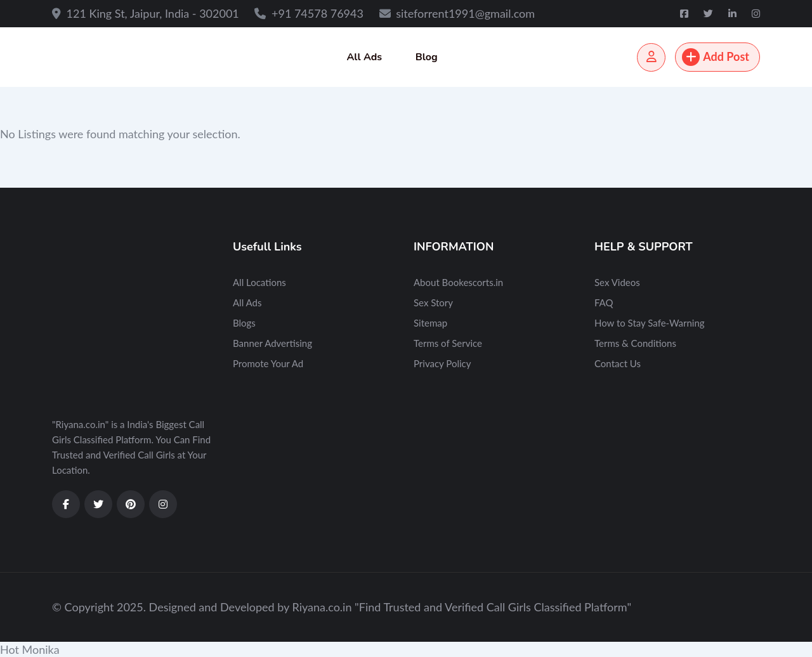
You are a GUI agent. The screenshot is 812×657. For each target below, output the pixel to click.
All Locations (259, 282)
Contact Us (618, 363)
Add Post (716, 57)
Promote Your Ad (268, 363)
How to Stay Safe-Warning (650, 323)
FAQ (604, 302)
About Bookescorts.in (458, 282)
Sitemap (430, 323)
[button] (406, 649)
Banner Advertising (272, 343)
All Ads (364, 57)
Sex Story (433, 302)
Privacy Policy (442, 363)
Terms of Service (448, 343)
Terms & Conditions (635, 343)
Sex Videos (617, 282)
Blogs (244, 323)
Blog (427, 57)
